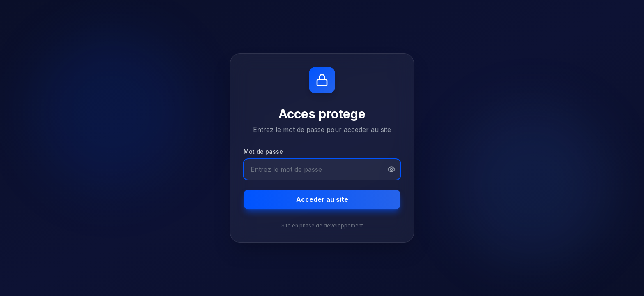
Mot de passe (263, 151)
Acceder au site (322, 199)
